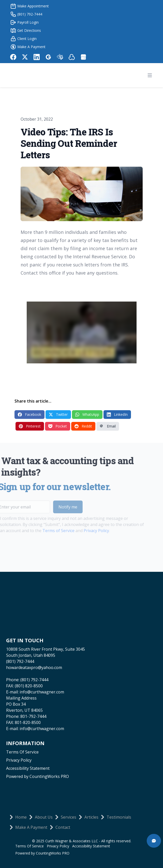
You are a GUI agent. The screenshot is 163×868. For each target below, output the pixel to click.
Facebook (29, 414)
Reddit (83, 426)
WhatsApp (87, 414)
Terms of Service (49, 531)
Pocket (58, 426)
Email (108, 426)
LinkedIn (117, 414)
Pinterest (30, 426)
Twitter (58, 414)
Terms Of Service (22, 752)
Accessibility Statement (28, 768)
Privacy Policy (87, 531)
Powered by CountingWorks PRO (38, 776)
